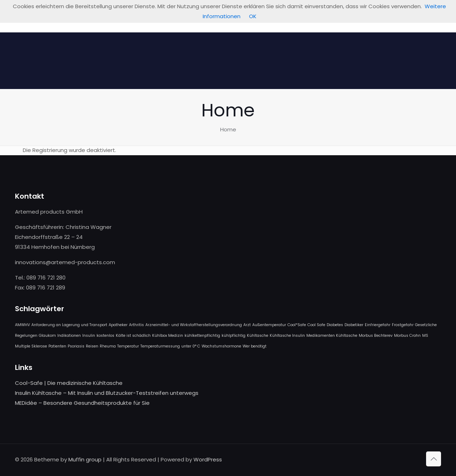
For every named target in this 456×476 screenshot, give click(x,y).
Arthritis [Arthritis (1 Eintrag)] (136, 325)
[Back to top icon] (434, 459)
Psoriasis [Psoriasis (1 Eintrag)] (76, 346)
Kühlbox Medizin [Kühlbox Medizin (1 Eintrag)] (168, 336)
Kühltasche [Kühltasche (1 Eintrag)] (258, 336)
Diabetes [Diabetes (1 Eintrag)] (335, 325)
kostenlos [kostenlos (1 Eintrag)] (105, 336)
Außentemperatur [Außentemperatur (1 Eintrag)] (269, 325)
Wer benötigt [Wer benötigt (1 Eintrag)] (255, 346)
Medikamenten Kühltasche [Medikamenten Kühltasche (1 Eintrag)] (332, 336)
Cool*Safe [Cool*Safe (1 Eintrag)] (297, 325)
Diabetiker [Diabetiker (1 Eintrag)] (354, 325)
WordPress (208, 459)
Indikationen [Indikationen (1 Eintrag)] (69, 336)
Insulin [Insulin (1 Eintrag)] (89, 336)
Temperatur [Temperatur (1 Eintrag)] (128, 346)
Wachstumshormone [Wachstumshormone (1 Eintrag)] (221, 346)
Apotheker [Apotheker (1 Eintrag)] (118, 325)
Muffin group (85, 459)
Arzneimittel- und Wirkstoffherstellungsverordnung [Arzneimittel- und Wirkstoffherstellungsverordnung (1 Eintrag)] (194, 325)
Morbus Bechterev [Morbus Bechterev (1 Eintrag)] (376, 336)
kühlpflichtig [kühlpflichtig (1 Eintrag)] (234, 336)
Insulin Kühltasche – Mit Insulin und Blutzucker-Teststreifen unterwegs (107, 393)
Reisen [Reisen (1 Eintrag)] (92, 346)
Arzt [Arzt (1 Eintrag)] (247, 325)
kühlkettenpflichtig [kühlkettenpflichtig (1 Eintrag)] (202, 336)
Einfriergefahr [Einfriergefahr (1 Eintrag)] (378, 325)
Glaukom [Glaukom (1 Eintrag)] (47, 336)
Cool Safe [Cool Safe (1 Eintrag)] (316, 325)
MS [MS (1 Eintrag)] (425, 336)
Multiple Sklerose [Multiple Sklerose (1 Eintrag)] (31, 346)
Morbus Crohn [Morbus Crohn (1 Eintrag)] (407, 336)
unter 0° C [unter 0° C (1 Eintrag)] (191, 346)
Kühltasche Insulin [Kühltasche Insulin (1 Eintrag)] (287, 336)
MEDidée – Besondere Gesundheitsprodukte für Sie (82, 403)
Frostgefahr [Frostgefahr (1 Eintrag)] (403, 325)
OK (253, 16)
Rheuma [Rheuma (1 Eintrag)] (108, 346)
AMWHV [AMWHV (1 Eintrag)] (22, 325)
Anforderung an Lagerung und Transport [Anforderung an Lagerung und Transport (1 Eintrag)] (69, 325)
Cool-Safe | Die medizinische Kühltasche (69, 383)
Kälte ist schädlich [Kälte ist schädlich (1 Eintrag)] (133, 336)
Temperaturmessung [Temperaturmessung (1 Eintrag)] (160, 346)
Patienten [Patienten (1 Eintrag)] (57, 346)
